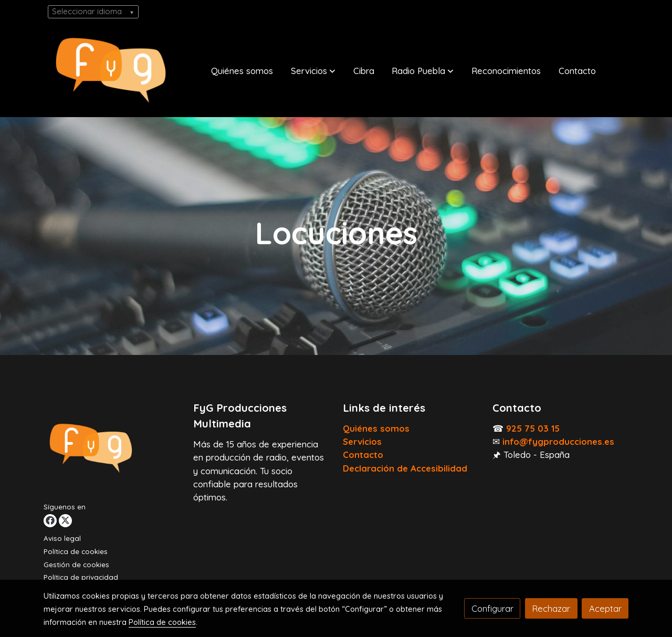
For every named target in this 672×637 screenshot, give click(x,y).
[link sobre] (112, 450)
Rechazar (551, 608)
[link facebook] (50, 521)
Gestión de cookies (76, 565)
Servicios (362, 441)
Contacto (363, 455)
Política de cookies (76, 551)
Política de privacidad (81, 577)
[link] (111, 70)
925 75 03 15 (533, 428)
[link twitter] (65, 521)
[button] (313, 70)
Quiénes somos (376, 428)
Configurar (492, 608)
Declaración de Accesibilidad (405, 468)
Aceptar (605, 608)
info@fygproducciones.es (558, 441)
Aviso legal (62, 538)
